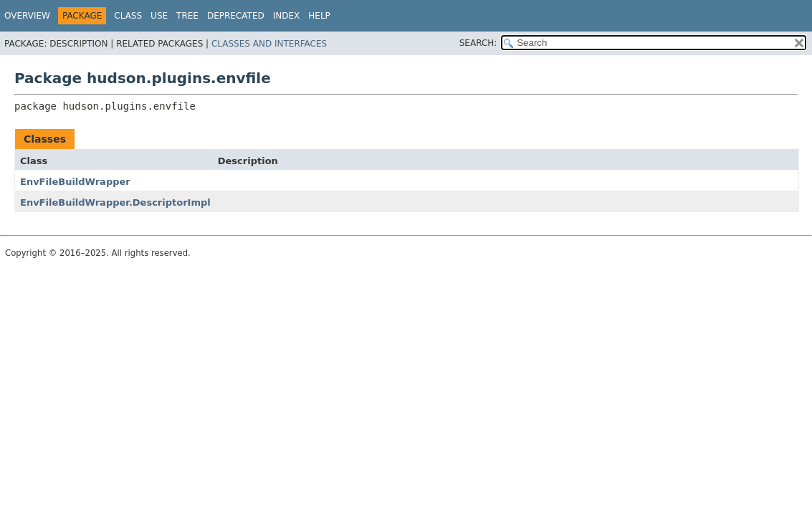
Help (319, 16)
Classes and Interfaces (269, 44)
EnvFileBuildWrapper (75, 182)
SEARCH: (478, 43)
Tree (187, 16)
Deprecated (236, 16)
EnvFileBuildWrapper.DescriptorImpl (115, 202)
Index (287, 16)
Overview (27, 16)
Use (159, 16)
